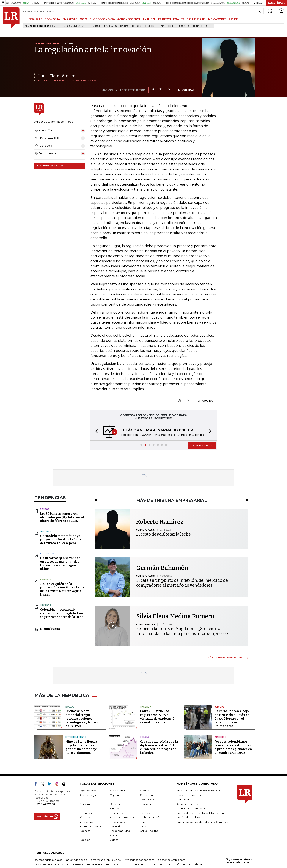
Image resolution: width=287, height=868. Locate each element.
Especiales (116, 813)
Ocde (171, 26)
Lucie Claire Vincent (58, 76)
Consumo (86, 804)
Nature (96, 26)
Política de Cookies (188, 817)
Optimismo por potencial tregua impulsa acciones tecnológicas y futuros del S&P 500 (82, 719)
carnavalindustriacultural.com (91, 864)
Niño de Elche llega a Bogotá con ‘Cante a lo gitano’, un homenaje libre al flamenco (82, 747)
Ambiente (46, 579)
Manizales (110, 26)
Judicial (219, 707)
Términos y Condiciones (191, 808)
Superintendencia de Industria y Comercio (202, 822)
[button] (95, 432)
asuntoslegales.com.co (48, 860)
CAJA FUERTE (196, 19)
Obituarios (116, 826)
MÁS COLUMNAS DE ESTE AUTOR (123, 90)
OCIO (83, 19)
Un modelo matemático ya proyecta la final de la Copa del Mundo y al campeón (61, 539)
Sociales (85, 840)
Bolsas (70, 707)
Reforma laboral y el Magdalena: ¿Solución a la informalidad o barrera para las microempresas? (182, 631)
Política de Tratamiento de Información (200, 813)
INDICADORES (217, 19)
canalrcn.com (121, 864)
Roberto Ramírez (160, 522)
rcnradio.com (141, 864)
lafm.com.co (183, 864)
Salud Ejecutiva (149, 831)
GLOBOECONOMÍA (102, 19)
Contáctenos (185, 800)
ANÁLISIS (149, 19)
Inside (144, 822)
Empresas (86, 813)
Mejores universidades (74, 26)
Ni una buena (50, 629)
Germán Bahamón (162, 568)
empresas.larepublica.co (106, 860)
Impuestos (183, 26)
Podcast (85, 831)
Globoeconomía (150, 817)
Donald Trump (202, 26)
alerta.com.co (203, 864)
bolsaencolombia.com (171, 860)
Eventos (145, 813)
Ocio (143, 826)
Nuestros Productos (189, 795)
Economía (146, 804)
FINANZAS (35, 19)
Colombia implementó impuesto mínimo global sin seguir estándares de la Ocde (62, 613)
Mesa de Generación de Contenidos (199, 791)
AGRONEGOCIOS (129, 19)
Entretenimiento (76, 737)
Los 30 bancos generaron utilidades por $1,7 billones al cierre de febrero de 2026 (62, 517)
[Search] (259, 11)
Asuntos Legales (89, 795)
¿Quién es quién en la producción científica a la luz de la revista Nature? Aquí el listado (62, 589)
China (161, 26)
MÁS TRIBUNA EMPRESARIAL (226, 657)
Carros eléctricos (143, 26)
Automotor (48, 554)
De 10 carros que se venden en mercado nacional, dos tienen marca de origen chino (60, 564)
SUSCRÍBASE (277, 3)
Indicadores (87, 822)
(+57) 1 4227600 (45, 804)
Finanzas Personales (122, 817)
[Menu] (25, 19)
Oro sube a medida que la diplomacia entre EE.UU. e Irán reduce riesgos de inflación (159, 747)
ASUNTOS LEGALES (171, 19)
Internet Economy (91, 826)
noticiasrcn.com (162, 864)
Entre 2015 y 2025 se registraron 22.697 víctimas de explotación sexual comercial (158, 717)
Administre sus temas (51, 166)
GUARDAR (186, 90)
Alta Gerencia (118, 791)
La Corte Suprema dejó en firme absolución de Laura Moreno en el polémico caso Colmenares (232, 719)
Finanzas (85, 817)
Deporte (46, 531)
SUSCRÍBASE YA (202, 445)
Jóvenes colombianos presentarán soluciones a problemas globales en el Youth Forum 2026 (233, 747)
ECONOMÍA (52, 19)
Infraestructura (119, 822)
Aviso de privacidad (188, 804)
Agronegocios (88, 791)
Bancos (45, 509)
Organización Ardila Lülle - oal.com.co (239, 861)
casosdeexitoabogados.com (52, 864)
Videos (114, 840)
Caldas (124, 26)
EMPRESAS (70, 19)
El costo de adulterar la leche (163, 534)
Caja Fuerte (117, 795)
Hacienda (46, 605)
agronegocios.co (77, 860)
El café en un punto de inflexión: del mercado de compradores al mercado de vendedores (182, 583)
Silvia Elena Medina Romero (175, 616)
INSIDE (233, 19)
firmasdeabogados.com (139, 860)
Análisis (144, 791)
